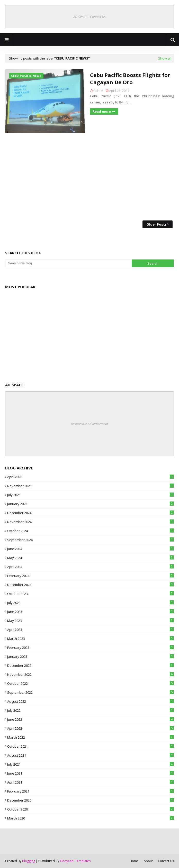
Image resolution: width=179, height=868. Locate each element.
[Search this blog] (68, 263)
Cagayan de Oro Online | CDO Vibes (89, 40)
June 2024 (91, 549)
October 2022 (91, 683)
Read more (102, 111)
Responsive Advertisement (89, 424)
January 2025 (91, 504)
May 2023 (91, 621)
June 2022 (91, 719)
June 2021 (91, 773)
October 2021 (91, 746)
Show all (165, 58)
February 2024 (91, 576)
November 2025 (91, 486)
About (148, 861)
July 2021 (91, 764)
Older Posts (156, 224)
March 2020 (91, 818)
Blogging (29, 861)
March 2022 (91, 737)
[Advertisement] (89, 177)
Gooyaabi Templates (75, 861)
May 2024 (91, 558)
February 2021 (91, 791)
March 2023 (91, 639)
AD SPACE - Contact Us (89, 17)
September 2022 (91, 692)
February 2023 (91, 648)
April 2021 (91, 782)
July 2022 (91, 710)
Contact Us (166, 861)
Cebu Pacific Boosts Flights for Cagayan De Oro (130, 79)
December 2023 (91, 585)
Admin (98, 91)
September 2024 (91, 540)
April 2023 (91, 630)
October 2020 (91, 809)
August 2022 (91, 701)
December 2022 (91, 666)
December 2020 (91, 800)
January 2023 (91, 657)
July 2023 (91, 603)
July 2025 (91, 495)
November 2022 (91, 674)
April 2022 (91, 728)
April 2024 (91, 567)
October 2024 (91, 531)
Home (134, 861)
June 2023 (91, 612)
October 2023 (91, 594)
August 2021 (91, 755)
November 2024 (91, 522)
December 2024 (91, 513)
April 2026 (91, 477)
